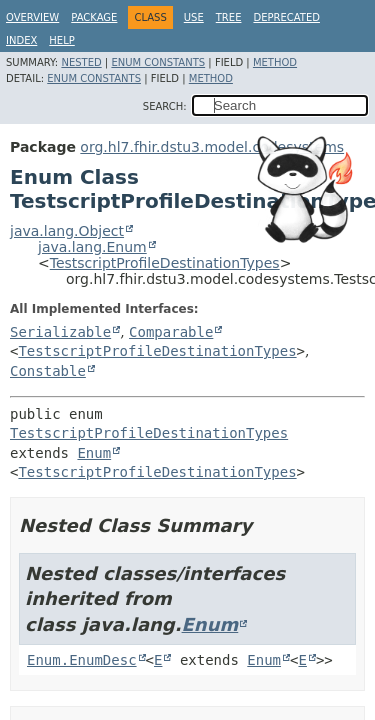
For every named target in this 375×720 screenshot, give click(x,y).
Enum (94, 453)
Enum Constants (158, 62)
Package (94, 17)
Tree (229, 17)
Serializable (60, 332)
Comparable (171, 332)
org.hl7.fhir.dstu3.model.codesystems (212, 147)
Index (21, 40)
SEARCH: (165, 106)
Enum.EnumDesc (82, 660)
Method (275, 62)
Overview (32, 17)
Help (61, 40)
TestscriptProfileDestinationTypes (165, 263)
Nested (81, 62)
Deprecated (286, 17)
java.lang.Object (67, 231)
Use (194, 17)
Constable (48, 371)
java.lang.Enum (92, 247)
